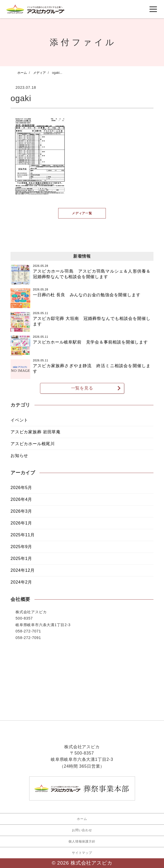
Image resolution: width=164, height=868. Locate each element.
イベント (19, 420)
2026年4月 (21, 500)
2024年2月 (21, 582)
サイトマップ (82, 853)
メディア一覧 (82, 213)
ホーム (82, 819)
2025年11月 (23, 535)
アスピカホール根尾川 (33, 444)
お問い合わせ (82, 830)
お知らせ (19, 456)
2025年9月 (21, 547)
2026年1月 (21, 523)
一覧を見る (82, 388)
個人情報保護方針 (82, 841)
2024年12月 (23, 571)
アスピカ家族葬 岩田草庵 (36, 432)
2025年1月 (21, 559)
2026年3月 (21, 511)
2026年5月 (21, 488)
